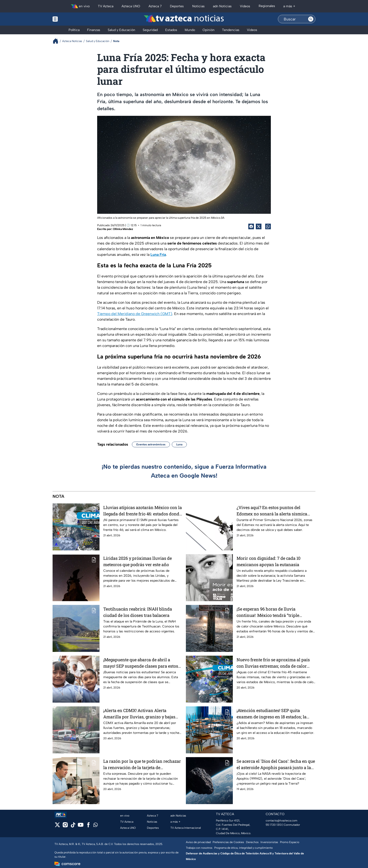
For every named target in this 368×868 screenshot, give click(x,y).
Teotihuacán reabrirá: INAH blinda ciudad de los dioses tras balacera (138, 612)
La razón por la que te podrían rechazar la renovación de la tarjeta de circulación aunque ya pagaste (142, 764)
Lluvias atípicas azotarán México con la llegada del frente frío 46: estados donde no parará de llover (143, 511)
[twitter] (57, 826)
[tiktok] (73, 826)
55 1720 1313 (274, 825)
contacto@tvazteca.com (282, 821)
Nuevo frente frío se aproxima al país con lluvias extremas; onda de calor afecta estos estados (273, 663)
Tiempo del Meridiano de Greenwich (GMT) (135, 314)
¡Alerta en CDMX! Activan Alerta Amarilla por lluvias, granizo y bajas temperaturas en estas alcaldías (139, 714)
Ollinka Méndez (123, 229)
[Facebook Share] (251, 226)
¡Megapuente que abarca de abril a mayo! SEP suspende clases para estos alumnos (141, 663)
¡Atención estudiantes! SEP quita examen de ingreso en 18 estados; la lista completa (272, 714)
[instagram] (65, 826)
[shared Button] (268, 226)
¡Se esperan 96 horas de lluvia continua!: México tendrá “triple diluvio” (268, 612)
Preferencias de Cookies (228, 842)
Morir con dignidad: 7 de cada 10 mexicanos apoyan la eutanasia (268, 561)
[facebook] (88, 826)
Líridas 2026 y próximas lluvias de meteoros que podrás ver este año (138, 561)
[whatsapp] (96, 826)
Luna (179, 444)
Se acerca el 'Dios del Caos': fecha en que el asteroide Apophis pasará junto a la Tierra (276, 764)
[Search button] (311, 19)
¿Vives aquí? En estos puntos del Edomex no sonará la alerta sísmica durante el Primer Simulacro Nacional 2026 (274, 511)
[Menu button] (71, 19)
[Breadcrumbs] (57, 41)
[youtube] (81, 826)
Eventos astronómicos (151, 444)
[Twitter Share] (259, 226)
